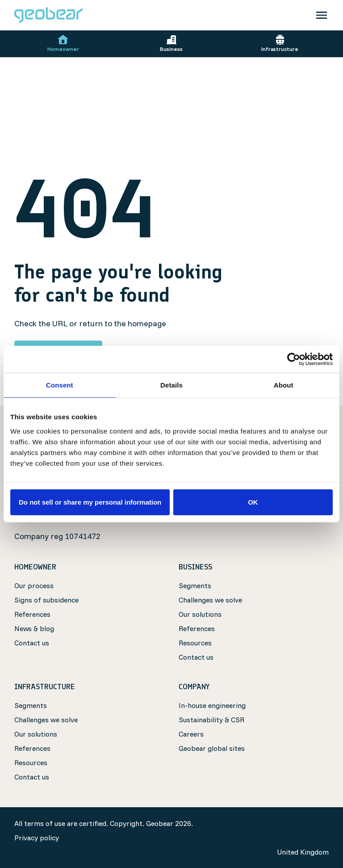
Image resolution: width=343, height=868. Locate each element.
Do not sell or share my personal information (90, 502)
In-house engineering (212, 705)
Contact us (32, 643)
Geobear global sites (212, 748)
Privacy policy (37, 838)
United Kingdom (303, 852)
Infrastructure (280, 43)
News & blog (34, 628)
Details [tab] (171, 385)
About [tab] (284, 385)
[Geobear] (48, 15)
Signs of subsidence (46, 600)
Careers (191, 734)
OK (253, 502)
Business (171, 43)
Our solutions (200, 614)
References (32, 614)
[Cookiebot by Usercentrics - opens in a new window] (294, 359)
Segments (195, 586)
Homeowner (63, 43)
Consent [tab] (60, 385)
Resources (195, 643)
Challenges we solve (210, 600)
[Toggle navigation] (322, 15)
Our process (34, 586)
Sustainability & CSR (211, 720)
